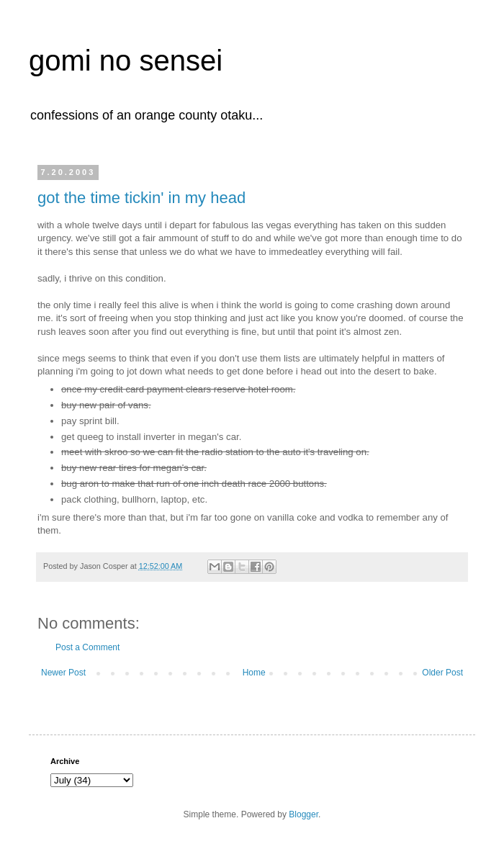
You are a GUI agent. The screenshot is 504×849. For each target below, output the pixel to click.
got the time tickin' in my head (141, 198)
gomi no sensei (126, 60)
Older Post (442, 673)
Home (254, 673)
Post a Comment (87, 647)
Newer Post (63, 673)
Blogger (303, 814)
